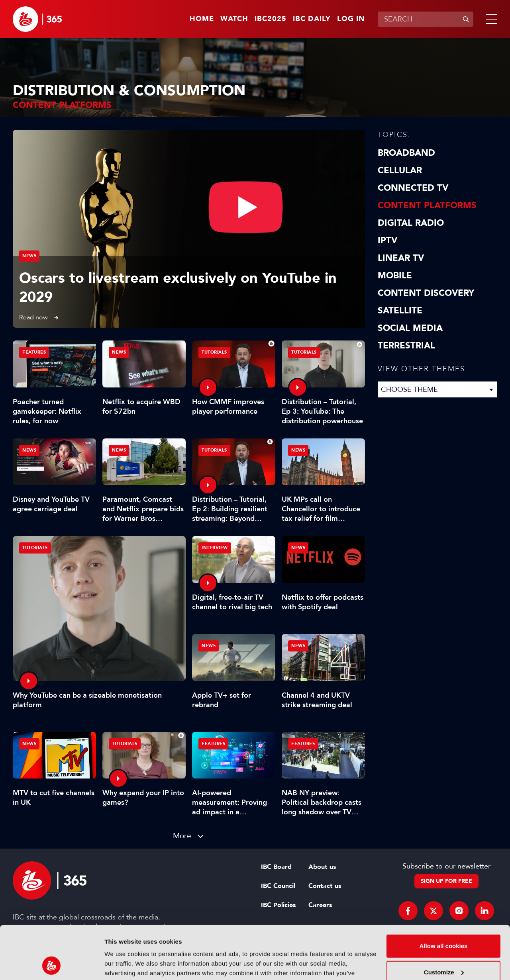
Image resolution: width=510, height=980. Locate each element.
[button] (490, 19)
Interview (215, 548)
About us (322, 867)
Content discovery (426, 293)
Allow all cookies (444, 896)
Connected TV (413, 188)
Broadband (406, 153)
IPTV (387, 241)
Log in (351, 19)
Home (202, 19)
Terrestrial (406, 346)
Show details (123, 964)
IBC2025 (271, 19)
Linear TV (401, 258)
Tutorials (35, 548)
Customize (444, 922)
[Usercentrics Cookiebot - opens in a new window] (52, 964)
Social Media (410, 328)
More (182, 836)
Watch (234, 19)
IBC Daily (312, 19)
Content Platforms (427, 205)
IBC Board (276, 867)
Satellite (400, 311)
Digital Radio (411, 223)
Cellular (400, 170)
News (29, 256)
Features (34, 352)
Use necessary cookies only (443, 948)
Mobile (395, 276)
